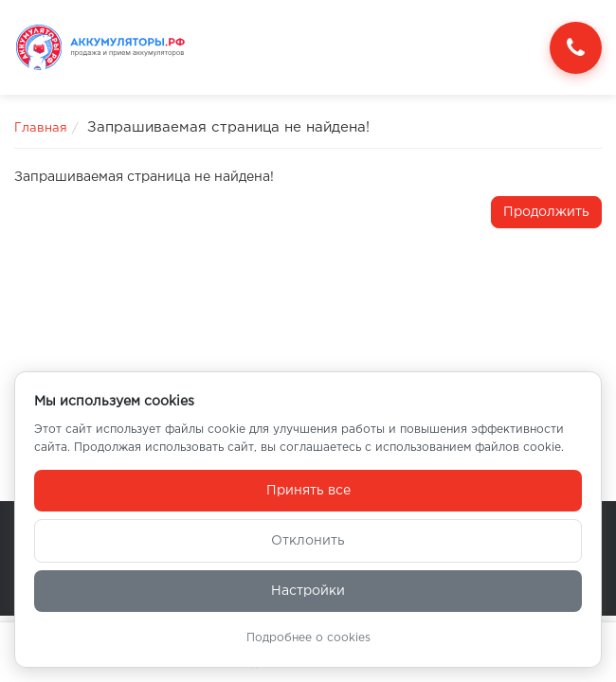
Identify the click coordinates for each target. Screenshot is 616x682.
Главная (41, 128)
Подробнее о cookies (308, 638)
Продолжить (546, 212)
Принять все (308, 491)
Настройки (308, 591)
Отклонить (308, 541)
